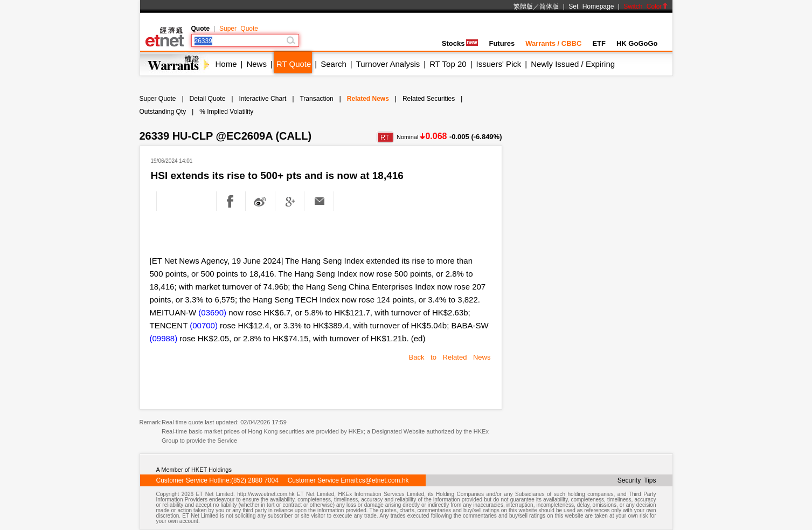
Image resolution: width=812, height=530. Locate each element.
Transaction (316, 99)
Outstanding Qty (163, 112)
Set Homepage (591, 6)
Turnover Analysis (388, 64)
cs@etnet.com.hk (384, 480)
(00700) (204, 325)
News (256, 64)
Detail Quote (208, 99)
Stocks (460, 43)
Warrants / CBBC (553, 43)
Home (226, 64)
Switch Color (646, 6)
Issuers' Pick (499, 64)
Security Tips (637, 480)
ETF (599, 43)
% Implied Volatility (226, 112)
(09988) (164, 338)
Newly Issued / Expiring (573, 64)
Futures (502, 43)
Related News (368, 99)
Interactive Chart (262, 99)
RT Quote (294, 64)
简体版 (549, 6)
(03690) (212, 312)
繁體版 (523, 6)
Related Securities (429, 99)
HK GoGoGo (637, 43)
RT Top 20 (448, 64)
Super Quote (239, 29)
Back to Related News (450, 357)
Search (334, 64)
